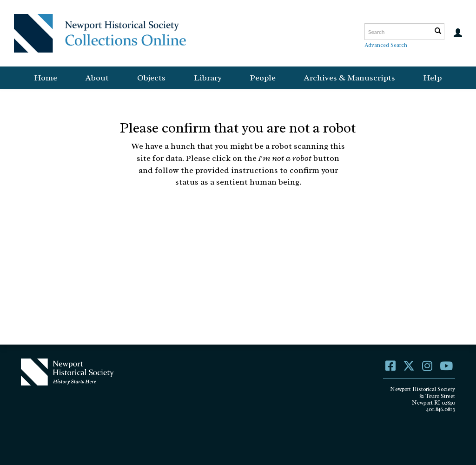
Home (46, 78)
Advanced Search (386, 45)
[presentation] (254, 218)
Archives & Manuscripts (350, 78)
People (263, 78)
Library (208, 78)
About (97, 78)
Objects (151, 78)
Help (433, 78)
